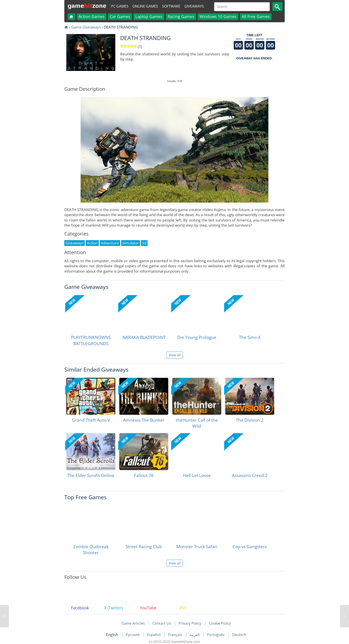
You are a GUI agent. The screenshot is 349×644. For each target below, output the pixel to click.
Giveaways (194, 6)
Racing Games (181, 16)
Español (154, 635)
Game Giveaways (86, 27)
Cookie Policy (220, 623)
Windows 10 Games (218, 16)
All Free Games (256, 16)
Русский (133, 635)
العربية (195, 635)
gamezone (87, 6)
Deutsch (239, 635)
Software (171, 6)
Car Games (120, 16)
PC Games (120, 6)
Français (176, 635)
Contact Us (162, 623)
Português (216, 635)
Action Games (92, 16)
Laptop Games (149, 16)
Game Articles (133, 623)
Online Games (145, 6)
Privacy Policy (190, 623)
